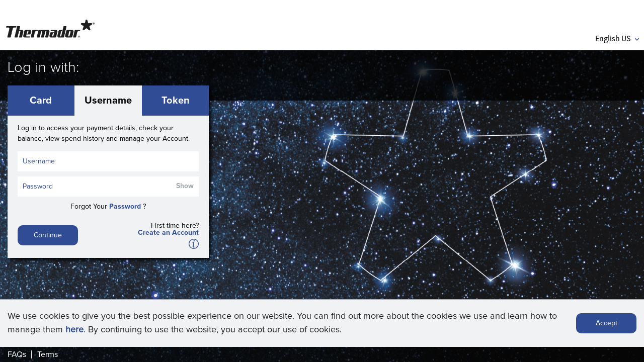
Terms (48, 354)
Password (125, 207)
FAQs (17, 354)
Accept (607, 323)
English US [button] (617, 38)
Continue (48, 235)
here (74, 330)
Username (108, 101)
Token (176, 101)
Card (41, 101)
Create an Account (168, 233)
